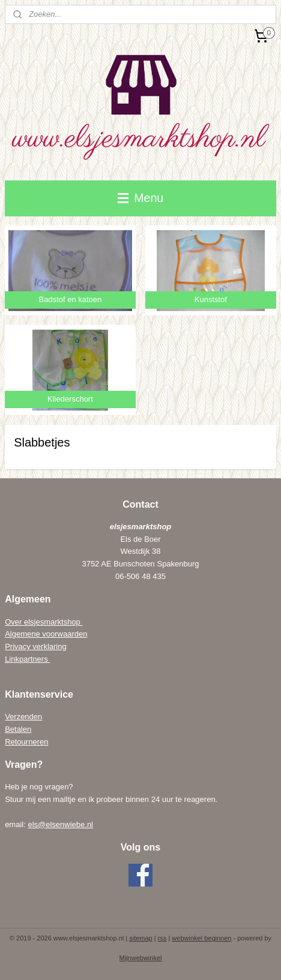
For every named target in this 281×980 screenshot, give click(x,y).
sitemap (141, 938)
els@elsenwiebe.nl (60, 824)
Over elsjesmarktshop (44, 622)
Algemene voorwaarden (46, 634)
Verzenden (23, 717)
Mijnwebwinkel (141, 958)
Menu (140, 198)
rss (162, 938)
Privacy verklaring (36, 646)
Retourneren (26, 742)
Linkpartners (27, 659)
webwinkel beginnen (201, 938)
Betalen (18, 729)
